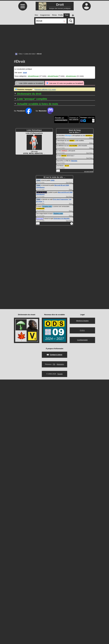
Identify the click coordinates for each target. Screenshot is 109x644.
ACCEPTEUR (19, 177)
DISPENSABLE (61, 274)
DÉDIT (58, 221)
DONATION (60, 297)
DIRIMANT (59, 270)
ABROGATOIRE (20, 166)
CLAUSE (17, 289)
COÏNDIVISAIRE (21, 301)
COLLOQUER (19, 310)
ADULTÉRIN (19, 194)
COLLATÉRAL (19, 305)
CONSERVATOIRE (21, 354)
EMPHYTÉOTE (61, 320)
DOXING (59, 303)
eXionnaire (40, 483)
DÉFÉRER (59, 229)
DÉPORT (59, 253)
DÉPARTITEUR (61, 248)
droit (25, 73)
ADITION (17, 189)
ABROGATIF (19, 164)
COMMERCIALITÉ (21, 320)
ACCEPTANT (19, 175)
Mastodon (60, 629)
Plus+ (91, 403)
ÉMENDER (60, 314)
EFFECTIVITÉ (61, 310)
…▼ (32, 133)
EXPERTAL (60, 333)
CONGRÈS (18, 348)
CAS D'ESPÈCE (20, 280)
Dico (21, 54)
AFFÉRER (18, 196)
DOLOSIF (59, 287)
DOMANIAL (60, 289)
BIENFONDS (19, 265)
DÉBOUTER (60, 213)
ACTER (17, 185)
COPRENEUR (61, 192)
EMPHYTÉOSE (61, 318)
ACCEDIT (18, 173)
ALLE (67, 430)
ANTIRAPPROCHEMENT (23, 230)
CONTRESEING (61, 181)
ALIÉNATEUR (19, 210)
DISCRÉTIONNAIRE (63, 272)
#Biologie (68, 401)
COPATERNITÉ (61, 189)
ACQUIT (17, 181)
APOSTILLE (18, 232)
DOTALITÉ (59, 301)
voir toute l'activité (89, 436)
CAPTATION (19, 276)
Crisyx (38, 445)
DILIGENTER (60, 268)
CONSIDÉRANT (61, 164)
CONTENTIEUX (61, 170)
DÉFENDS (59, 225)
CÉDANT (17, 282)
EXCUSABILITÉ (62, 329)
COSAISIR (60, 200)
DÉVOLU (59, 263)
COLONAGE (19, 314)
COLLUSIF (19, 312)
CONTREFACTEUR (63, 177)
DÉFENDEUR (61, 223)
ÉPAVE (58, 324)
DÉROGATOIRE (61, 255)
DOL (57, 286)
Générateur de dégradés (62, 483)
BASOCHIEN (19, 261)
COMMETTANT (20, 322)
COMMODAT (19, 325)
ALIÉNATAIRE (19, 208)
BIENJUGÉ (18, 267)
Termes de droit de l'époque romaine (45, 361)
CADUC (17, 268)
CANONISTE (19, 272)
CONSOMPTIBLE (62, 168)
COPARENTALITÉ (62, 187)
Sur (23, 376)
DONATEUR (60, 295)
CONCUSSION (20, 346)
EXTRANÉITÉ (61, 339)
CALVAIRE (73, 411)
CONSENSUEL (20, 352)
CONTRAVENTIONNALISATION (67, 175)
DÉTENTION (60, 261)
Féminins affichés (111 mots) (44, 90)
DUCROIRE (60, 308)
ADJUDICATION (20, 191)
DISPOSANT (60, 276)
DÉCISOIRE (60, 215)
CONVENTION (61, 185)
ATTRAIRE (18, 244)
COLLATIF (18, 306)
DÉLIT (58, 240)
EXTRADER (60, 337)
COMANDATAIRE (20, 316)
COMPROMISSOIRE (22, 341)
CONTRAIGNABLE (62, 173)
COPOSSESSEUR (62, 191)
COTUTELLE (60, 202)
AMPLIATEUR (19, 221)
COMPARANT (19, 335)
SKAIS (64, 420)
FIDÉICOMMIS (61, 348)
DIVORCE (59, 284)
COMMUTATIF (19, 331)
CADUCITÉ (18, 270)
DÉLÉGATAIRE (61, 236)
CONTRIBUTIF (61, 183)
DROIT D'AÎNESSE (62, 305)
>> (54, 100)
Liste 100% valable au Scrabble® (30, 83)
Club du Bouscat (42, 457)
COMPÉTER (19, 339)
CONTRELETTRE (62, 179)
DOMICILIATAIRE (62, 291)
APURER (17, 238)
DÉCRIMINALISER (62, 219)
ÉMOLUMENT (61, 316)
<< (34, 100)
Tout (88, 418)
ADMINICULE (19, 192)
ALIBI (16, 204)
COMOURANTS (20, 333)
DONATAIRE (60, 293)
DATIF (58, 210)
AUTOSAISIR (19, 251)
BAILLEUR (18, 257)
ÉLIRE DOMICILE (62, 312)
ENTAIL (59, 322)
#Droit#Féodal (53, 76)
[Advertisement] (55, 37)
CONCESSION (19, 344)
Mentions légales (82, 585)
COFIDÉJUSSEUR (21, 297)
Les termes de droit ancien (40, 365)
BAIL (16, 255)
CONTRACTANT (62, 172)
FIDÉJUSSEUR (61, 350)
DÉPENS (59, 251)
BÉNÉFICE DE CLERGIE (23, 263)
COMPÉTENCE (20, 337)
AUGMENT (18, 248)
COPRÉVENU (61, 194)
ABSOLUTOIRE (20, 170)
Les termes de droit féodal (40, 363)
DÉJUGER (59, 232)
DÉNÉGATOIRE (61, 244)
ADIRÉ (16, 187)
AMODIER (18, 219)
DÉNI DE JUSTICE (62, 246)
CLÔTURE (18, 291)
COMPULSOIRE (20, 343)
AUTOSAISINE (19, 249)
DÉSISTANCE (61, 259)
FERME (58, 344)
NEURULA (89, 401)
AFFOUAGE (19, 200)
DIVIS (58, 280)
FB (54, 629)
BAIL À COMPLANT (21, 253)
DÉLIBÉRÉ (59, 238)
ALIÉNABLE (18, 206)
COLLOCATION (20, 308)
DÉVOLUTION (61, 267)
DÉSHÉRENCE (61, 257)
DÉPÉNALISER (61, 249)
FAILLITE (59, 341)
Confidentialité (82, 604)
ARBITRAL (18, 240)
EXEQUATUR (60, 331)
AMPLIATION (19, 223)
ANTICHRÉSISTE (21, 229)
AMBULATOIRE (20, 213)
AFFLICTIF (18, 198)
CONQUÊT (18, 350)
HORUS (64, 416)
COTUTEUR (60, 204)
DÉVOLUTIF (60, 265)
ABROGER (18, 168)
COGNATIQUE (19, 299)
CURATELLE (60, 206)
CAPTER (17, 278)
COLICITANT (19, 303)
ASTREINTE (19, 242)
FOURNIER (40, 473)
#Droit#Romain (33, 76)
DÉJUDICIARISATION (64, 230)
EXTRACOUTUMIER (63, 335)
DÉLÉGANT (60, 234)
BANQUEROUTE (20, 259)
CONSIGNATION (62, 166)
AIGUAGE (18, 202)
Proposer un (74, 384)
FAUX (58, 343)
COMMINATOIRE (20, 324)
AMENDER (18, 215)
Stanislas (74, 425)
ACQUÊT (17, 179)
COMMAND (18, 318)
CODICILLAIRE (20, 293)
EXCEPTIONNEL (62, 327)
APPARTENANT (20, 236)
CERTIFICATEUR (20, 284)
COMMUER (18, 327)
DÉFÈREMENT (61, 227)
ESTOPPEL (60, 325)
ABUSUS (17, 172)
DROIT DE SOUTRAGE (64, 306)
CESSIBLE (18, 287)
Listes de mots (30, 54)
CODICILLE (18, 295)
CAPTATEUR (19, 274)
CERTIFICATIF (19, 286)
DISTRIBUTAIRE (62, 278)
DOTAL (58, 299)
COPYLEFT (60, 196)
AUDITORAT (19, 246)
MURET (72, 406)
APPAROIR (18, 234)
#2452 (53, 445)
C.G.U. (82, 595)
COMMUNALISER (21, 329)
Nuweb (60, 638)
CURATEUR (60, 208)
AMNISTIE (18, 217)
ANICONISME (20, 225)
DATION (58, 211)
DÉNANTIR (60, 242)
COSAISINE (61, 198)
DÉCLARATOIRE (62, 217)
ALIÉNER (17, 211)
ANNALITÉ (18, 227)
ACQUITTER (19, 183)
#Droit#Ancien (71, 76)
